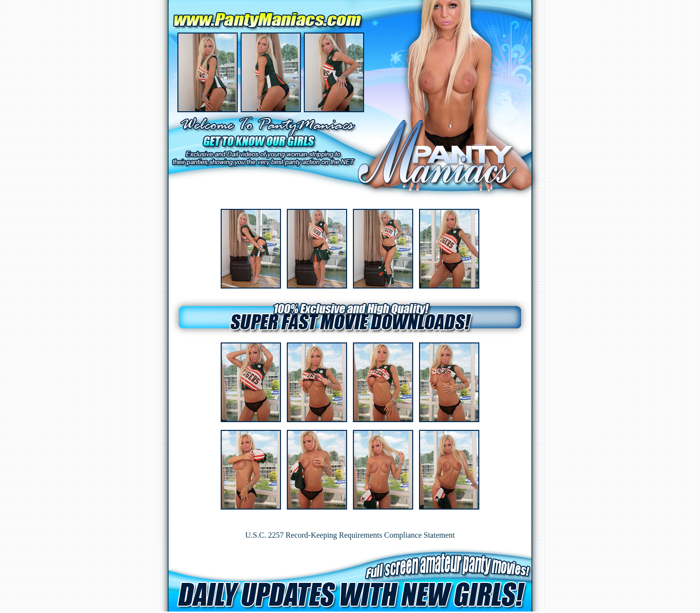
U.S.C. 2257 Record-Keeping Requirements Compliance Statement (350, 535)
